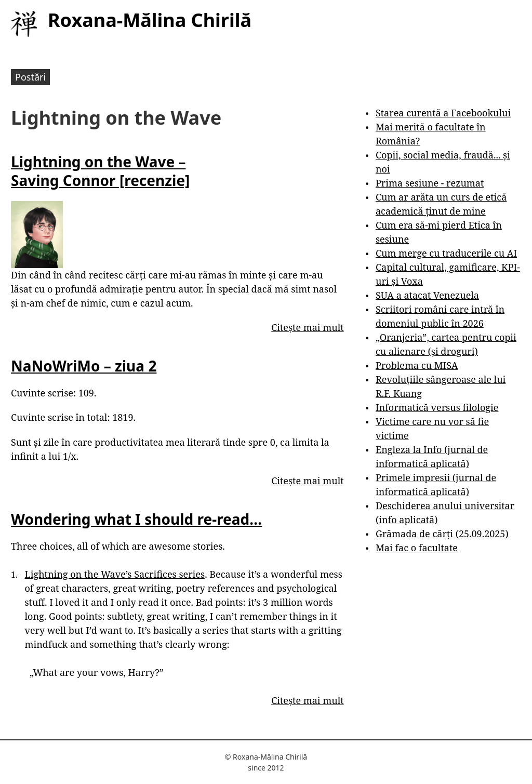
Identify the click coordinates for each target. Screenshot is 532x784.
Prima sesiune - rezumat (430, 183)
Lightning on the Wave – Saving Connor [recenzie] (100, 171)
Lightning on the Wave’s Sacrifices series (115, 574)
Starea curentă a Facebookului (443, 113)
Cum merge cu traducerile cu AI (446, 253)
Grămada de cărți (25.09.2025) (442, 534)
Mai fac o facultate (417, 548)
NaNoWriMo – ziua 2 (84, 366)
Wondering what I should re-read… (136, 519)
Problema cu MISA (417, 365)
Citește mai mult (307, 327)
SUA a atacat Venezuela (427, 295)
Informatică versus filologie (437, 407)
